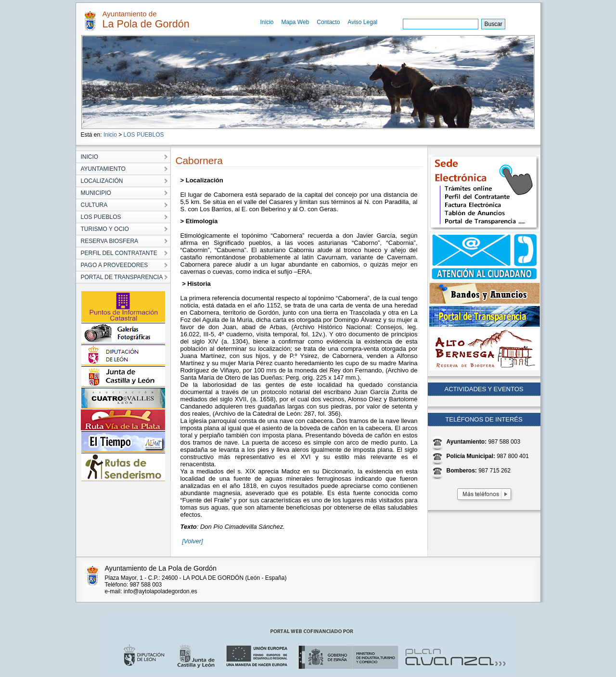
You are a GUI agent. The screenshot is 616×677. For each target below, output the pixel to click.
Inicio (267, 22)
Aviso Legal (362, 22)
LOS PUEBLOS (144, 135)
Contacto (328, 22)
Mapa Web (295, 22)
